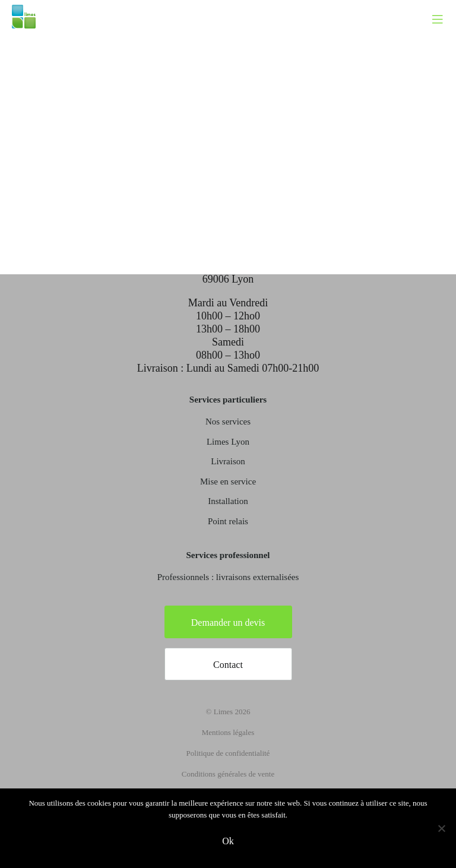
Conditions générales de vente (228, 774)
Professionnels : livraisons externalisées (228, 577)
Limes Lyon (228, 442)
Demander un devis (228, 623)
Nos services (228, 422)
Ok (228, 841)
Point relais (228, 521)
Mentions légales (228, 732)
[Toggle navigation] (444, 9)
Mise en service (228, 481)
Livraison (228, 461)
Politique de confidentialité (228, 753)
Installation (228, 501)
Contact (228, 665)
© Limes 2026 (228, 712)
